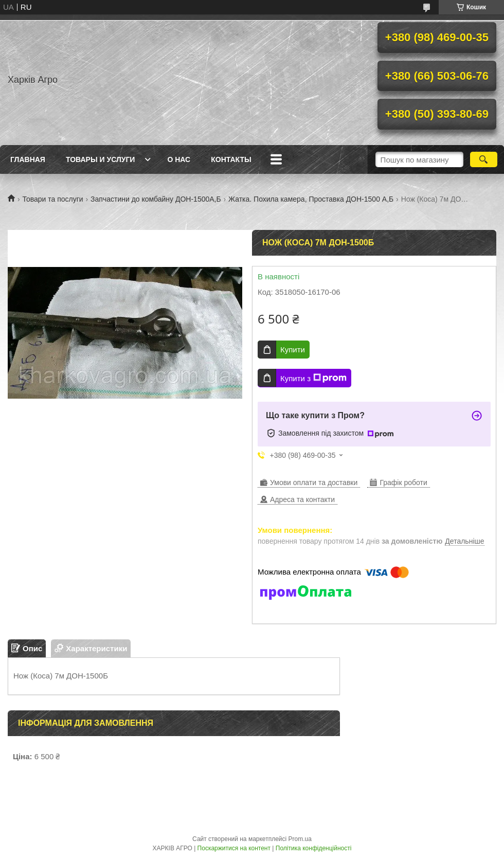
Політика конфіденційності (314, 848)
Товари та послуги (52, 199)
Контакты (231, 159)
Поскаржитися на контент (234, 848)
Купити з (313, 378)
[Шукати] (484, 159)
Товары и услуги (101, 159)
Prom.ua (300, 839)
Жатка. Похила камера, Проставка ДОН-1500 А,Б (311, 199)
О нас (179, 159)
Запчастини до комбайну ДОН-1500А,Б (156, 199)
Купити (293, 350)
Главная (28, 159)
